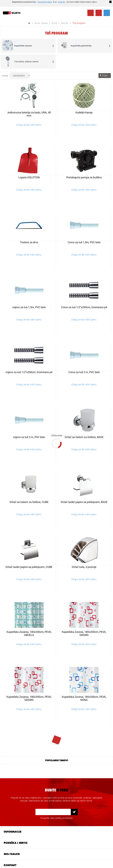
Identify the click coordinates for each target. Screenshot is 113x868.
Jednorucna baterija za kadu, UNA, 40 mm (29, 114)
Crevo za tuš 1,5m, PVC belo (84, 242)
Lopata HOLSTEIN (29, 177)
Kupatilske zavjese (23, 46)
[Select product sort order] (20, 76)
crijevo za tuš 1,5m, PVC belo (29, 307)
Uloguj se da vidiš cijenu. (29, 125)
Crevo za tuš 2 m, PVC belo (84, 372)
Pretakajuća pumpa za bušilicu (84, 177)
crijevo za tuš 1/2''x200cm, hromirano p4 (29, 372)
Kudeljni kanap (84, 112)
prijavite (62, 2)
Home (29, 23)
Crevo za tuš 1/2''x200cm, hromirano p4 (84, 307)
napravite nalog (45, 2)
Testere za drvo (29, 242)
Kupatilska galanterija (81, 46)
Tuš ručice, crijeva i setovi (26, 62)
